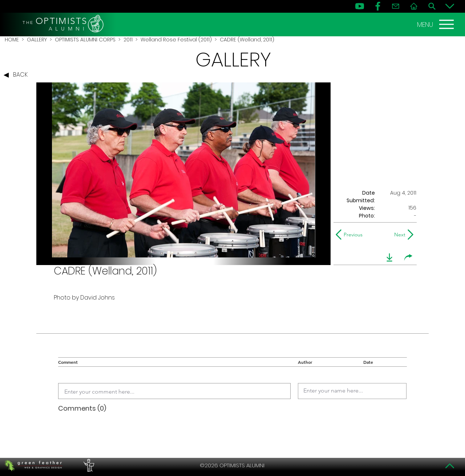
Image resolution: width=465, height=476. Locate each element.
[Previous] (351, 235)
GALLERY (37, 40)
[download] (389, 257)
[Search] (432, 6)
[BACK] (17, 75)
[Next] (398, 235)
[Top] (450, 466)
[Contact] (396, 6)
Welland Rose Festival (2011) (176, 40)
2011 (128, 40)
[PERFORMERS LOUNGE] (88, 465)
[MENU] (436, 24)
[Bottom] (450, 6)
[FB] (378, 6)
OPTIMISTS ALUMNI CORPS (85, 40)
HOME (12, 40)
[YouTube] (360, 6)
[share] (408, 257)
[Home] (414, 6)
